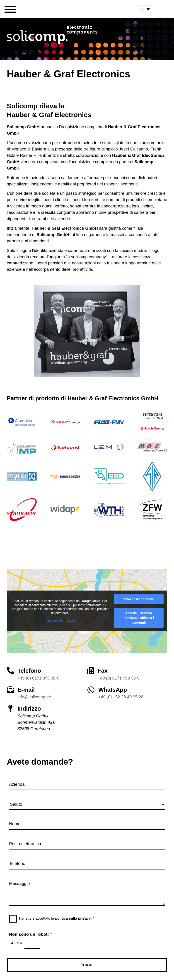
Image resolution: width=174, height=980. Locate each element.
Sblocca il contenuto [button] (139, 599)
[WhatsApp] (91, 690)
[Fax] (91, 670)
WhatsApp (113, 690)
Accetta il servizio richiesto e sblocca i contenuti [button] (139, 618)
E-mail (26, 690)
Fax (103, 671)
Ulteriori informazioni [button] (60, 621)
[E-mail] (10, 689)
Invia (87, 965)
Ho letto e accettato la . (57, 918)
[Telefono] (10, 670)
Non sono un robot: (30, 934)
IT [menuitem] (142, 9)
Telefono (29, 671)
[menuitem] (145, 9)
